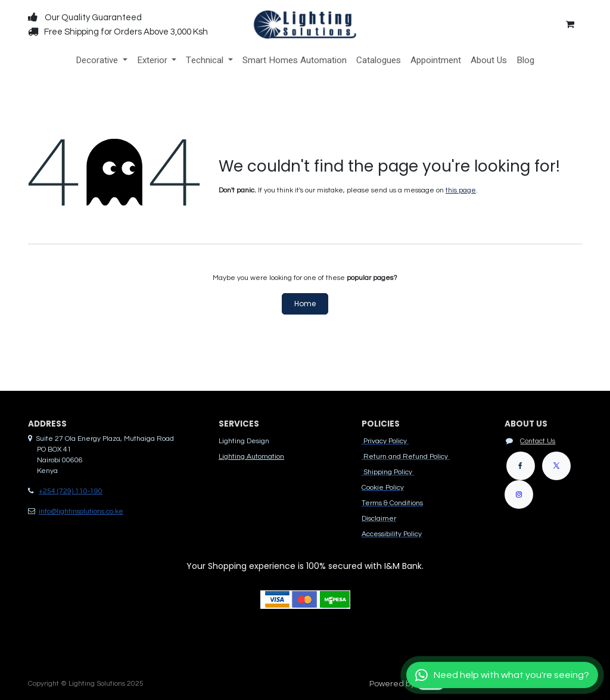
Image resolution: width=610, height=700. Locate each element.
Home (305, 304)
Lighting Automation (251, 457)
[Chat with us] (502, 675)
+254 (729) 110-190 (71, 491)
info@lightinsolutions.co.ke (81, 511)
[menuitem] (102, 60)
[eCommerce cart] (570, 24)
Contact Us (538, 441)
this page (461, 190)
